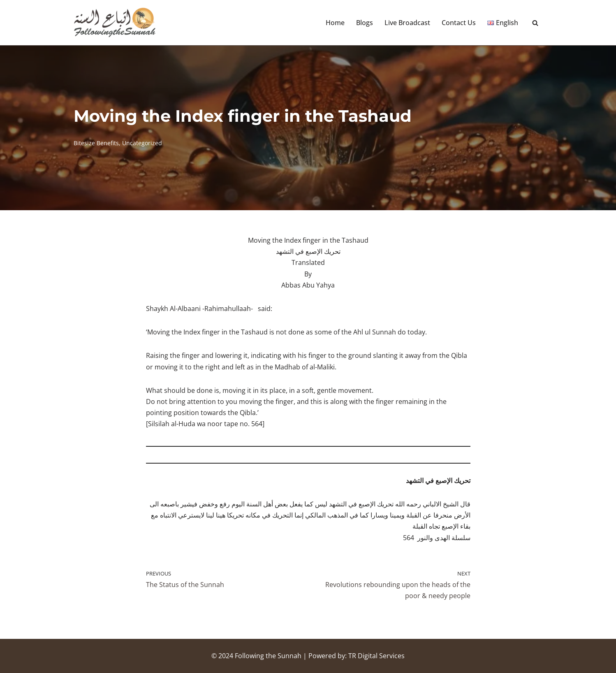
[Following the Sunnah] (115, 23)
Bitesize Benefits (96, 143)
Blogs (365, 23)
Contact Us (459, 23)
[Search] (535, 23)
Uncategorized (142, 143)
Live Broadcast (407, 23)
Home (335, 23)
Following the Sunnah (268, 656)
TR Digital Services (376, 656)
